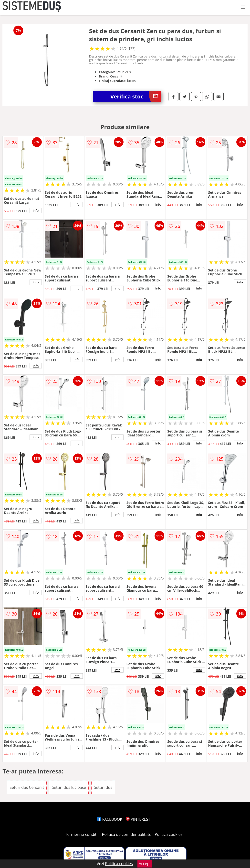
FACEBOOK (110, 819)
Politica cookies (169, 834)
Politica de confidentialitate (127, 834)
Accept (145, 864)
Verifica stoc (136, 96)
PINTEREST (138, 819)
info (36, 211)
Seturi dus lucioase (69, 787)
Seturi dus (103, 787)
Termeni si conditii (82, 834)
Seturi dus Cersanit (27, 787)
